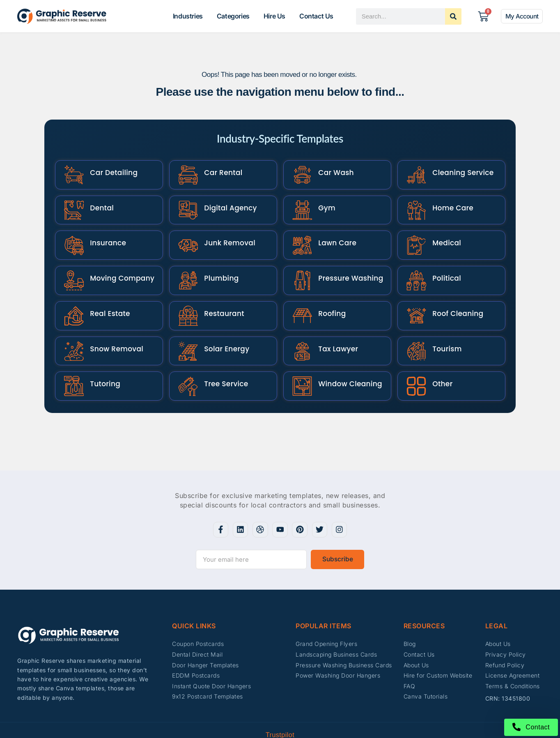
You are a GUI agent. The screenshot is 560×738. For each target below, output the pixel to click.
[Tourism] (414, 329)
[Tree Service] (186, 360)
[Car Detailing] (72, 173)
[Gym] (300, 204)
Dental (98, 204)
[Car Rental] (186, 173)
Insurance (104, 235)
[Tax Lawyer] (300, 329)
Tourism (443, 329)
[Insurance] (72, 235)
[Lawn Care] (300, 235)
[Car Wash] (300, 173)
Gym (323, 204)
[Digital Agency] (186, 204)
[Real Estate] (72, 298)
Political (443, 266)
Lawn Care (334, 235)
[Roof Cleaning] (414, 298)
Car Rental (219, 173)
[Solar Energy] (186, 329)
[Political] (414, 266)
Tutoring (101, 360)
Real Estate (106, 298)
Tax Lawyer (334, 329)
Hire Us (274, 16)
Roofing (328, 298)
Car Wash (332, 173)
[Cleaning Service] (414, 173)
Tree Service (222, 360)
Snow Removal (113, 329)
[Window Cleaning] (300, 360)
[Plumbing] (186, 266)
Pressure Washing (347, 266)
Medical (443, 235)
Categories (233, 16)
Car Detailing (110, 173)
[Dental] (72, 204)
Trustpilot (280, 708)
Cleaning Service (459, 173)
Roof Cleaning (454, 298)
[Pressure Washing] (300, 266)
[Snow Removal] (72, 329)
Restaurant (220, 298)
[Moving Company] (72, 266)
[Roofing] (300, 298)
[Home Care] (414, 204)
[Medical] (414, 235)
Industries (188, 16)
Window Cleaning (347, 360)
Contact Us (316, 16)
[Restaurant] (186, 298)
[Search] (453, 16)
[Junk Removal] (186, 235)
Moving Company (118, 266)
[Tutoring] (72, 360)
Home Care (449, 204)
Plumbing (218, 266)
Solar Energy (223, 329)
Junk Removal (226, 235)
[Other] (414, 360)
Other (439, 360)
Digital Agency (227, 204)
